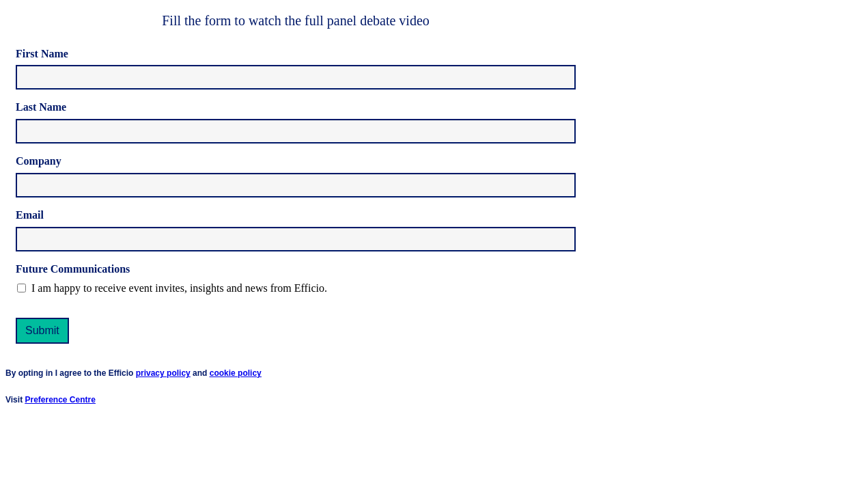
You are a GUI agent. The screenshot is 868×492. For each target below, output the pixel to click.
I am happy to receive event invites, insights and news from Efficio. (179, 288)
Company (39, 161)
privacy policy (163, 373)
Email (30, 215)
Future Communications (73, 269)
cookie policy (236, 373)
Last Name (41, 107)
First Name (42, 54)
